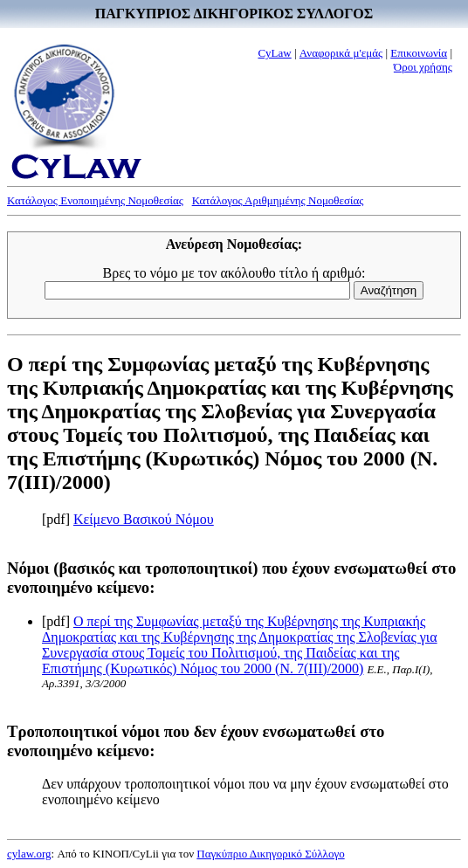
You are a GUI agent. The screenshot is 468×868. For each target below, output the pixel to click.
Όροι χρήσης (423, 67)
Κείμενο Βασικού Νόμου (144, 519)
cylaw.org (29, 854)
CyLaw (274, 53)
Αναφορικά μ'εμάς (341, 53)
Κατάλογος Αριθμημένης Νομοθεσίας (278, 200)
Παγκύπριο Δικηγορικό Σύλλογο (270, 854)
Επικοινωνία (419, 53)
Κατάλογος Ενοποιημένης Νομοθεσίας (95, 200)
